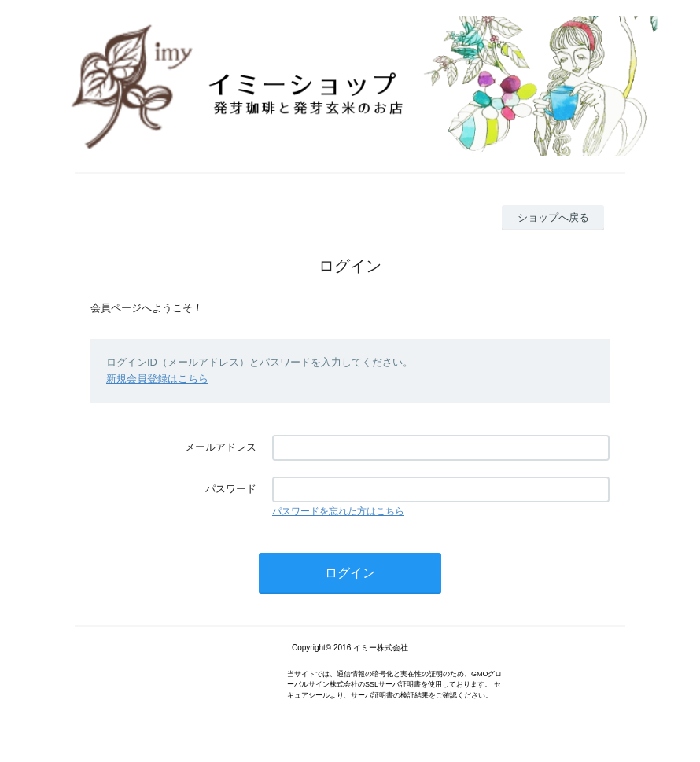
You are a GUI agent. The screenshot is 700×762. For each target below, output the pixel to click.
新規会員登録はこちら (157, 379)
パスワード (231, 489)
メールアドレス (221, 447)
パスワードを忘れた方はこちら (338, 511)
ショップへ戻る (553, 217)
